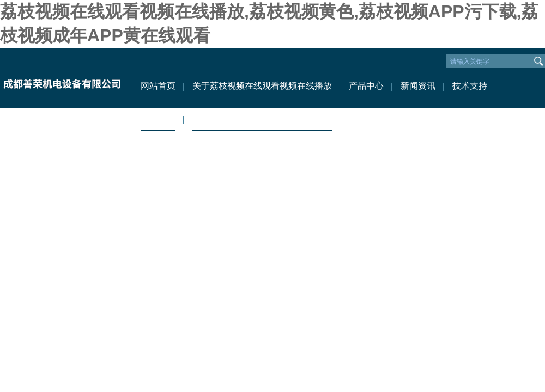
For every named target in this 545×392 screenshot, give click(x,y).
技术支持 (470, 86)
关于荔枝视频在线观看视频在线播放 (262, 86)
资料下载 (158, 118)
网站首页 (158, 86)
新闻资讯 (418, 86)
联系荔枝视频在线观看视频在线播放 (262, 118)
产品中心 (366, 86)
